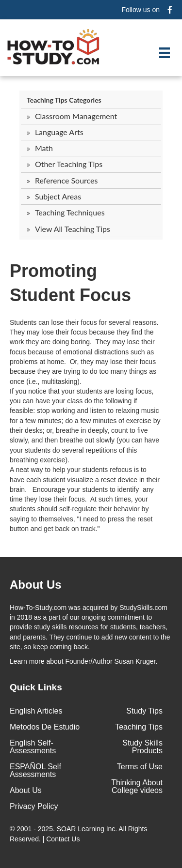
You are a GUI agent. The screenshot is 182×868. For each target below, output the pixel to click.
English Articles (36, 711)
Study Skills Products (142, 747)
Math (44, 148)
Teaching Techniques (70, 212)
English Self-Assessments (33, 747)
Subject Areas (58, 196)
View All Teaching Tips (73, 229)
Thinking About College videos (137, 786)
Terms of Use (140, 767)
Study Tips (144, 711)
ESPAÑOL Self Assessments (35, 770)
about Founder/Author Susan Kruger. (83, 661)
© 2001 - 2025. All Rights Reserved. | (78, 834)
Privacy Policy (34, 806)
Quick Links (36, 687)
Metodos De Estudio (45, 727)
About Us (26, 790)
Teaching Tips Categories (64, 100)
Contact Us (64, 839)
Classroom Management (76, 116)
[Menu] (165, 53)
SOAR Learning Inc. (87, 829)
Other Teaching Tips (69, 164)
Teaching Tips (139, 727)
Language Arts (59, 132)
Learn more (27, 661)
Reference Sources (66, 180)
